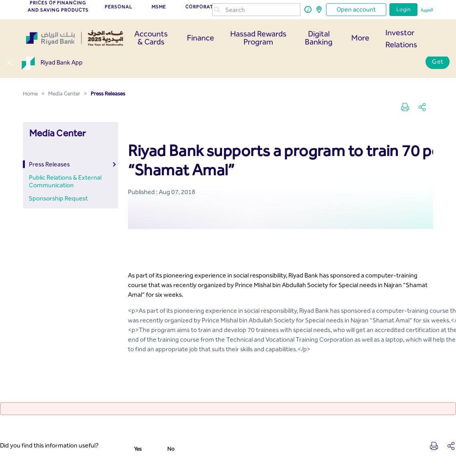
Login (403, 9)
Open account (356, 9)
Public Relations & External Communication (65, 181)
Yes (138, 449)
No (171, 449)
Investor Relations (401, 38)
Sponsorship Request (58, 198)
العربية (427, 10)
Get (438, 62)
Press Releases (49, 164)
